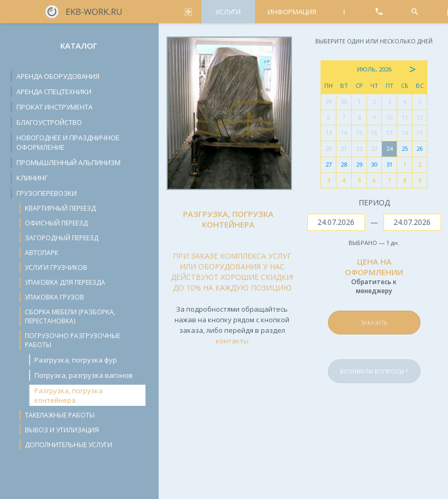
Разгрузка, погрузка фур (76, 360)
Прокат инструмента (54, 107)
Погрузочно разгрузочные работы (72, 340)
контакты (232, 341)
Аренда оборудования (58, 76)
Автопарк (42, 253)
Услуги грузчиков (56, 267)
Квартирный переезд (60, 208)
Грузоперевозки (47, 193)
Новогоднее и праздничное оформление (68, 142)
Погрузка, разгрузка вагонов (84, 375)
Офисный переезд (56, 223)
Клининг (32, 178)
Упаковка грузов (54, 297)
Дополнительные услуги (68, 445)
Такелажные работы (60, 415)
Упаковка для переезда (65, 282)
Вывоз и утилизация (62, 430)
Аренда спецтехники (54, 92)
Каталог (79, 46)
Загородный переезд (62, 238)
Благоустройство (49, 122)
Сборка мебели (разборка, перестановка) (70, 316)
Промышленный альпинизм (68, 162)
